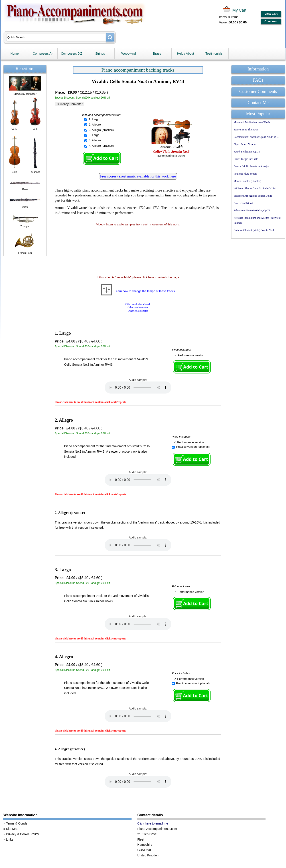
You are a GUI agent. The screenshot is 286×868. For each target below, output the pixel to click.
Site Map (12, 829)
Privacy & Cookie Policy (22, 834)
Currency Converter (69, 104)
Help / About (185, 54)
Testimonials (214, 54)
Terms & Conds (17, 823)
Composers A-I (43, 54)
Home (15, 54)
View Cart (271, 14)
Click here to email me (153, 823)
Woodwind (129, 54)
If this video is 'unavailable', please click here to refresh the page (138, 277)
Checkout (271, 21)
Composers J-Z (72, 54)
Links (10, 839)
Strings (100, 54)
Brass (157, 54)
